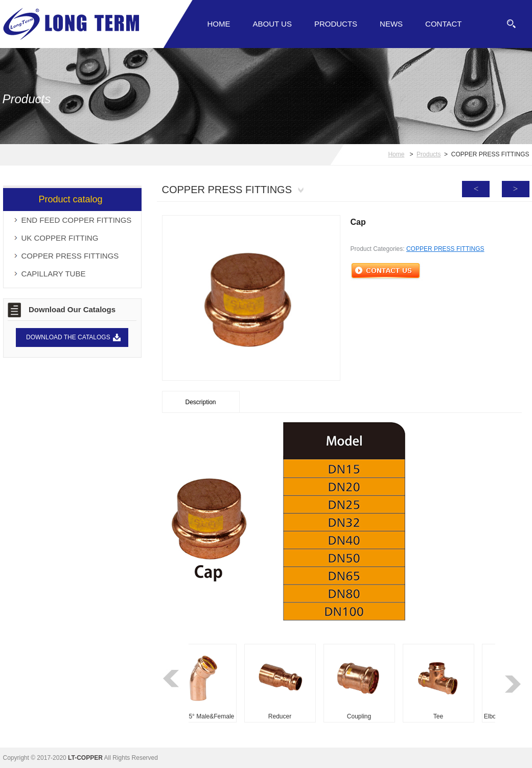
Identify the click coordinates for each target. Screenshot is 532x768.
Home (219, 24)
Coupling (361, 716)
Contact (443, 24)
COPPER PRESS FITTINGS (70, 256)
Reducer (282, 716)
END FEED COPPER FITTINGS (77, 220)
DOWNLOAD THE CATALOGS (68, 337)
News (391, 24)
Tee (440, 716)
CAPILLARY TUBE (54, 274)
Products (336, 24)
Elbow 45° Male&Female (203, 716)
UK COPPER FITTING (60, 238)
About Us (272, 24)
